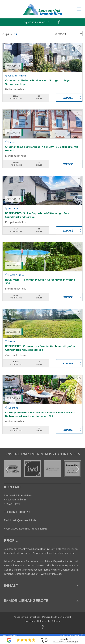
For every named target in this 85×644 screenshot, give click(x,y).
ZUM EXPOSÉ (69, 98)
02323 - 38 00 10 (39, 22)
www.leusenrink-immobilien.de (29, 529)
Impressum (30, 621)
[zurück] (8, 469)
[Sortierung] (67, 34)
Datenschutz (44, 621)
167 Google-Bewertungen (66, 642)
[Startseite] (43, 9)
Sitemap (56, 621)
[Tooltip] (81, 635)
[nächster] (77, 469)
